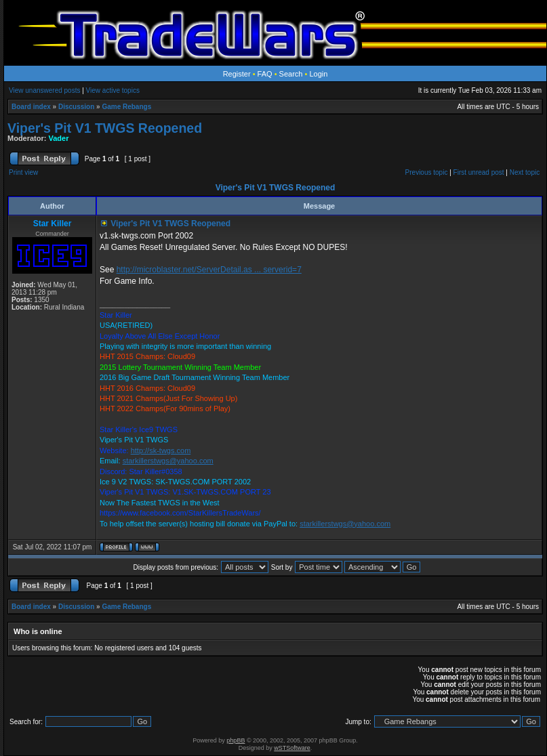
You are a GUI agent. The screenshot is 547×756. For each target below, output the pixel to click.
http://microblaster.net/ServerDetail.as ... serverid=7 (209, 270)
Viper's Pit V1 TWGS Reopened (105, 128)
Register (237, 74)
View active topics (113, 90)
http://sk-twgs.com (161, 450)
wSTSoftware (292, 748)
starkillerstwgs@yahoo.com (168, 461)
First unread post (479, 172)
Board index (31, 107)
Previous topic (427, 172)
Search (291, 74)
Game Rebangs (126, 107)
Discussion (76, 107)
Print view (23, 172)
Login (318, 74)
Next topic (525, 172)
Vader (59, 138)
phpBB (236, 740)
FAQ (265, 74)
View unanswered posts (44, 90)
